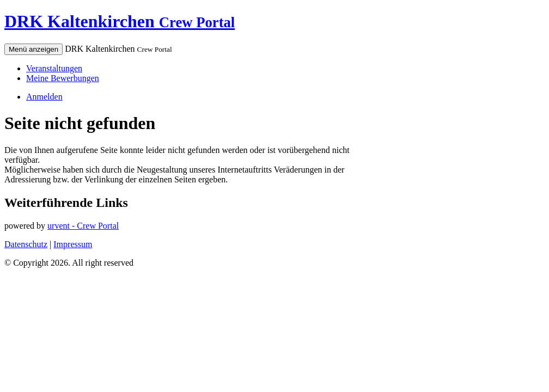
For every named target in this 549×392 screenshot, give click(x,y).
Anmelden (44, 97)
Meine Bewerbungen (63, 78)
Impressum (73, 244)
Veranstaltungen (54, 68)
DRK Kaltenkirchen (120, 21)
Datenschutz (26, 244)
